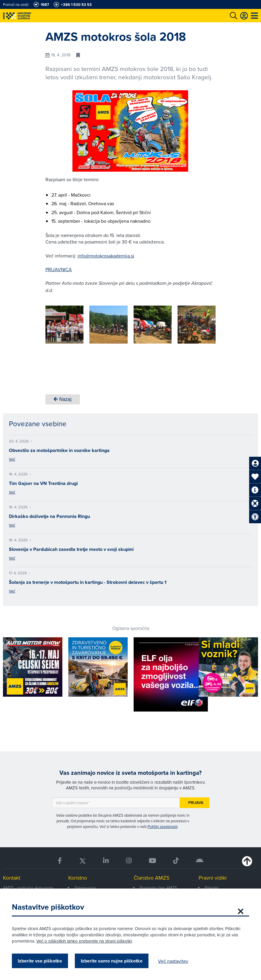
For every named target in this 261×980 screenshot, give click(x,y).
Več (12, 459)
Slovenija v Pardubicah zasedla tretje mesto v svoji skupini (71, 549)
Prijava (196, 803)
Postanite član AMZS (158, 888)
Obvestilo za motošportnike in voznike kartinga (59, 450)
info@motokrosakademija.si (106, 256)
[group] (64, 325)
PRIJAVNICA (59, 269)
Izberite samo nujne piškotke (112, 961)
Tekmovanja (85, 888)
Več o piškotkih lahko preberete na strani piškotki (84, 941)
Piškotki (212, 888)
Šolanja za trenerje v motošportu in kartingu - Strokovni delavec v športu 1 (88, 582)
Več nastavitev (173, 961)
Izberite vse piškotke (40, 961)
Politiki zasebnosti (163, 826)
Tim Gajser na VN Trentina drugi (43, 483)
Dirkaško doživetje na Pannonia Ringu (49, 516)
